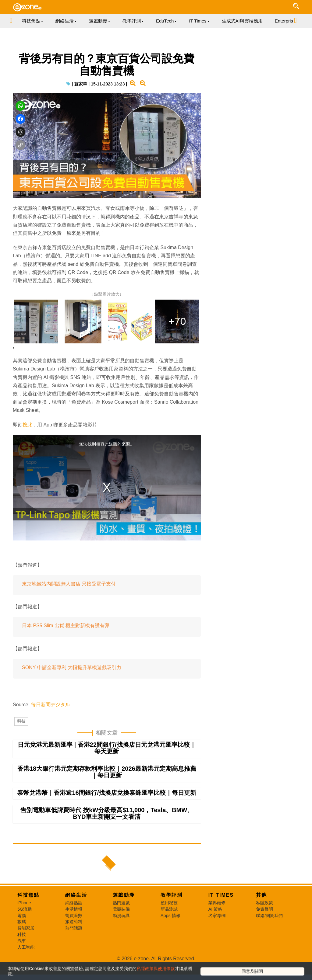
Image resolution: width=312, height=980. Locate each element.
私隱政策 (264, 919)
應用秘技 (169, 919)
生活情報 (74, 926)
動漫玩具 (121, 932)
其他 (261, 912)
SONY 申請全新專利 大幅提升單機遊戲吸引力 (72, 680)
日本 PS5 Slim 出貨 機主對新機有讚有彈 (66, 638)
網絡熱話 (74, 919)
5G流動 (25, 926)
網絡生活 (76, 912)
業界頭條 (217, 919)
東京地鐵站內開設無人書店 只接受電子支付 (69, 597)
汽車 (22, 957)
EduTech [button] (166, 21)
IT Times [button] (199, 21)
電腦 (22, 932)
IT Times (221, 912)
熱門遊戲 (121, 919)
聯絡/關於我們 (269, 932)
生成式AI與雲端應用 (242, 21)
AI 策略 (215, 926)
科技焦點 (28, 912)
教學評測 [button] (133, 21)
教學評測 (172, 912)
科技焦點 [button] (33, 21)
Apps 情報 (170, 932)
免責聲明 (264, 926)
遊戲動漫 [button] (100, 21)
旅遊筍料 (74, 938)
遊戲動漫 (124, 912)
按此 (27, 438)
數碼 (22, 938)
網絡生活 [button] (66, 21)
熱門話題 (74, 945)
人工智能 (26, 964)
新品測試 (169, 926)
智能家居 (26, 945)
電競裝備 (121, 926)
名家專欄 (217, 932)
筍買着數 (74, 932)
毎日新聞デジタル (51, 717)
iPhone (24, 919)
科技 (21, 738)
